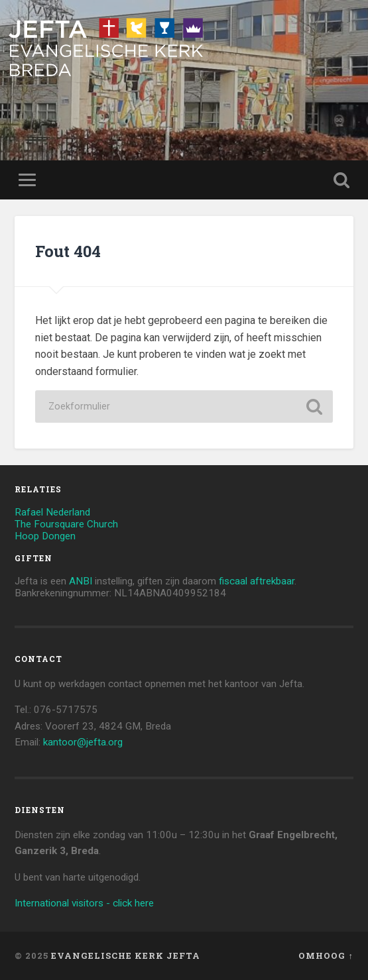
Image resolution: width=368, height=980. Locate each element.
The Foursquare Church (66, 524)
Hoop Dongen (45, 536)
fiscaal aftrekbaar (257, 581)
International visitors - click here (84, 903)
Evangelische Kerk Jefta (126, 955)
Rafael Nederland (52, 512)
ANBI (81, 581)
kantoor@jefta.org (83, 742)
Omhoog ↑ (326, 955)
